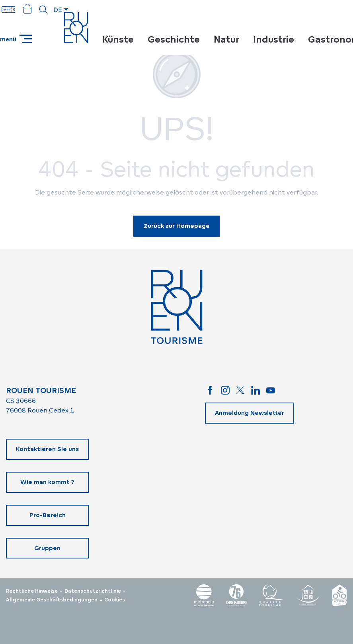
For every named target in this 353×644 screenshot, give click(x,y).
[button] (43, 10)
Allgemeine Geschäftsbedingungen (52, 600)
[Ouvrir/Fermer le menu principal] (16, 39)
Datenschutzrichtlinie (93, 591)
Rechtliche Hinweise (32, 591)
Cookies (115, 600)
